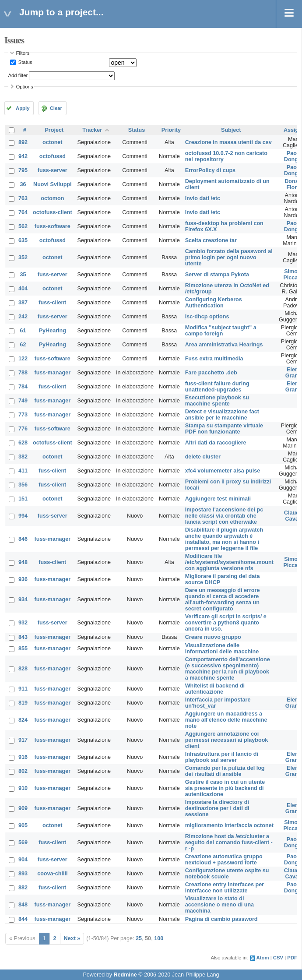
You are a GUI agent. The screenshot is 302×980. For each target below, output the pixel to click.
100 (159, 938)
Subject (231, 130)
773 (23, 415)
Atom (263, 958)
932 (23, 623)
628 (23, 443)
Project (54, 130)
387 (23, 303)
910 (23, 788)
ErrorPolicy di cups (210, 170)
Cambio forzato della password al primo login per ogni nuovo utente (229, 257)
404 (23, 289)
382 (23, 457)
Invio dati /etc (203, 198)
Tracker (92, 130)
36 (23, 184)
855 (23, 649)
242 (23, 317)
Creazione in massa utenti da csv (228, 142)
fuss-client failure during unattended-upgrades (217, 387)
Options (25, 87)
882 (23, 888)
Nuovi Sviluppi (52, 184)
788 (23, 373)
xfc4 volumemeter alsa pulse (223, 471)
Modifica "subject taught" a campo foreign (221, 331)
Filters (23, 53)
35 (23, 275)
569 (23, 843)
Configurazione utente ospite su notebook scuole (227, 874)
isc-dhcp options (207, 317)
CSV (278, 958)
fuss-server (53, 170)
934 (23, 599)
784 (23, 387)
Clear (56, 108)
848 (23, 905)
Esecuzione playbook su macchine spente (217, 401)
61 (23, 331)
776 (23, 429)
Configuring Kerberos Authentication (214, 303)
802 (23, 771)
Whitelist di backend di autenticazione (215, 689)
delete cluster (203, 457)
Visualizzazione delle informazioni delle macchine (222, 649)
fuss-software (53, 226)
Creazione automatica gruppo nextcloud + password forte (224, 860)
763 (23, 198)
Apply (23, 108)
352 (23, 257)
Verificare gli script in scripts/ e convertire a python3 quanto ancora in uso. (226, 623)
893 (23, 874)
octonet (52, 142)
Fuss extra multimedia (214, 359)
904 (23, 860)
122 (23, 359)
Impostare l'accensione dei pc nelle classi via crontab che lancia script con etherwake (224, 516)
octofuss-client (53, 212)
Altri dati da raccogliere (216, 443)
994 (23, 516)
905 (23, 825)
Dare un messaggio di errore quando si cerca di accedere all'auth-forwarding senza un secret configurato (223, 599)
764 (23, 212)
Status (25, 62)
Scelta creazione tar (211, 240)
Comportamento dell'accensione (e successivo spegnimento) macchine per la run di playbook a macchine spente (228, 669)
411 (23, 471)
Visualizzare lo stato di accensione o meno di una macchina (219, 905)
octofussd (53, 156)
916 (23, 757)
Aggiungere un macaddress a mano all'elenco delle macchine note (226, 720)
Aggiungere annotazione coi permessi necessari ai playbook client (227, 740)
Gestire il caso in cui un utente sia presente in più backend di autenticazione (225, 788)
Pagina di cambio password (221, 919)
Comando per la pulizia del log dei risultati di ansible (225, 771)
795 (23, 170)
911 (23, 689)
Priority (171, 130)
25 (139, 938)
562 (23, 226)
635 (23, 240)
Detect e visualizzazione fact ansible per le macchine (222, 415)
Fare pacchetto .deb (211, 373)
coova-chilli (52, 874)
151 (23, 499)
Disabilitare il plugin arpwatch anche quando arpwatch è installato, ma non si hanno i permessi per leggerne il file (224, 539)
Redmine (125, 975)
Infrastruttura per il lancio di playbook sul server (222, 757)
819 (23, 703)
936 (23, 579)
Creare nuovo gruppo (213, 637)
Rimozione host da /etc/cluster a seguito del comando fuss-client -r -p (229, 843)
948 (23, 562)
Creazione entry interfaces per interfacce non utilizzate (225, 888)
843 (23, 637)
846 (23, 539)
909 (23, 808)
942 (23, 156)
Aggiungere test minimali (218, 499)
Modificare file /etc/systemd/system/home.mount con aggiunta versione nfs (229, 562)
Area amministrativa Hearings (224, 345)
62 (23, 345)
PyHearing (53, 331)
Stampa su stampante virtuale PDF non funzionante (224, 429)
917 (23, 740)
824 (23, 720)
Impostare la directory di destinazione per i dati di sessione (217, 808)
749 (23, 401)
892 (23, 142)
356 (23, 485)
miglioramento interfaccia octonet (229, 825)
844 (23, 919)
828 (23, 669)
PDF (292, 958)
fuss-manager (53, 373)
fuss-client (52, 303)
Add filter (18, 75)
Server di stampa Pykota (217, 275)
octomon (52, 198)
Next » (72, 938)
